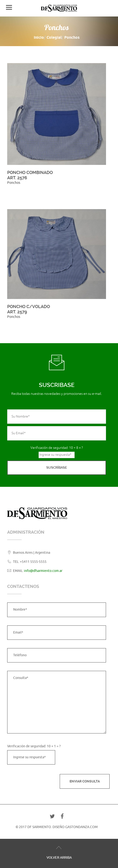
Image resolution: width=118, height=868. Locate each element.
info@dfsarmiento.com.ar (43, 571)
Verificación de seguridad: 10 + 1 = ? (34, 746)
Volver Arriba (59, 857)
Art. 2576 (17, 178)
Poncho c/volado (29, 307)
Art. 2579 (17, 312)
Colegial (54, 37)
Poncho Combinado (30, 172)
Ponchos (14, 183)
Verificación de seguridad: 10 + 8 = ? (57, 448)
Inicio (39, 37)
